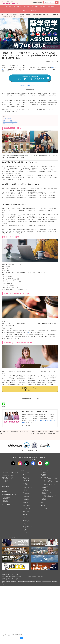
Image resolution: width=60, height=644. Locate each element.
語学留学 (44, 476)
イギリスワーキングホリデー (50, 485)
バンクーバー (27, 494)
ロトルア (26, 515)
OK (21, 638)
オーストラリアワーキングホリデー (51, 479)
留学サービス (46, 7)
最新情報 (4, 489)
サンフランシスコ (28, 506)
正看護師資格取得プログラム (50, 497)
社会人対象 (6, 500)
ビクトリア (27, 497)
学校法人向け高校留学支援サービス (9, 505)
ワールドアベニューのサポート (9, 479)
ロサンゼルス (27, 503)
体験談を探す (39, 7)
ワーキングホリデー (46, 477)
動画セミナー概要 (8, 120)
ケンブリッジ (27, 522)
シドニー (26, 474)
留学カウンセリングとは (8, 477)
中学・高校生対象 (7, 497)
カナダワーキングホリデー (49, 480)
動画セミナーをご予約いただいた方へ (12, 124)
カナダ (24, 492)
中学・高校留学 (45, 486)
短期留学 (44, 473)
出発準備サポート (8, 480)
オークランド (27, 510)
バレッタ (26, 525)
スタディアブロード (46, 498)
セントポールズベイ (28, 529)
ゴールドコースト (28, 480)
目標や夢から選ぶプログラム (47, 470)
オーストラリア (26, 473)
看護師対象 (6, 502)
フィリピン (25, 532)
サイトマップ (39, 581)
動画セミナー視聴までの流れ (10, 122)
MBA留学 (44, 500)
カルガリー (27, 500)
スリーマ (26, 528)
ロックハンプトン (28, 489)
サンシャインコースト (29, 488)
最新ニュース (27, 11)
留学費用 (53, 7)
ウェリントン (27, 512)
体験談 (42, 503)
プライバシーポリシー (47, 581)
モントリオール (27, 498)
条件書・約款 (14, 581)
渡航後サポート (8, 482)
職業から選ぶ (16, 7)
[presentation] (3, 641)
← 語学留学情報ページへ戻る (30, 398)
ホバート (26, 482)
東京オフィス (45, 511)
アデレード (27, 479)
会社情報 (4, 581)
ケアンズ (26, 483)
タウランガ (27, 516)
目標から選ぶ (8, 7)
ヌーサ (26, 491)
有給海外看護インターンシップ (50, 495)
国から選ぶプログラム (26, 470)
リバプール (27, 520)
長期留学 (44, 474)
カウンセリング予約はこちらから (32, 78)
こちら (12, 636)
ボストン (26, 507)
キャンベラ (27, 486)
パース (26, 476)
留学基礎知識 (4, 492)
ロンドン (26, 519)
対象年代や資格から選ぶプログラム (9, 494)
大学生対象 (6, 499)
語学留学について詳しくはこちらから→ (30, 86)
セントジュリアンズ (28, 526)
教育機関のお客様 (38, 2)
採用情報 (8, 581)
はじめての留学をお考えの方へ (9, 476)
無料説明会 (34, 11)
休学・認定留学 (45, 491)
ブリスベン (27, 477)
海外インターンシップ (47, 492)
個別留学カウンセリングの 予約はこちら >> (30, 389)
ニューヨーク (27, 504)
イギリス (25, 518)
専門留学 (44, 489)
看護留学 (44, 494)
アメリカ (25, 501)
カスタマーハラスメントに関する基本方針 (26, 581)
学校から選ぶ (31, 7)
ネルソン (26, 513)
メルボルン (27, 485)
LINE (29, 333)
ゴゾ (25, 531)
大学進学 (44, 488)
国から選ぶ (23, 7)
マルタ (24, 523)
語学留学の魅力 (7, 118)
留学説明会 (43, 506)
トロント (26, 495)
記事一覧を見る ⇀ (27, 425)
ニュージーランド (26, 509)
